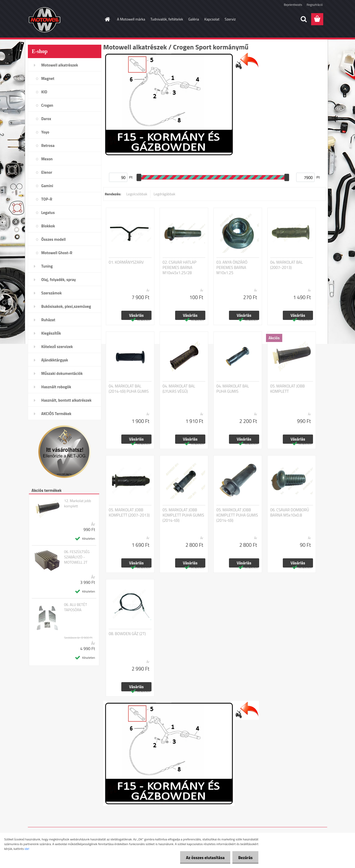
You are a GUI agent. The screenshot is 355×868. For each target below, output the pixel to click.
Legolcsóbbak (137, 194)
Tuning (47, 266)
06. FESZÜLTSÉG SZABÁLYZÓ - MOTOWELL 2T (77, 557)
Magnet (48, 78)
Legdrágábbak (165, 194)
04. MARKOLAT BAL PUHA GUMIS (233, 389)
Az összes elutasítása (203, 857)
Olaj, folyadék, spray (59, 280)
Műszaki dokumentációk (62, 373)
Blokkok (48, 226)
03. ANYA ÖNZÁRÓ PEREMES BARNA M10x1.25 (232, 268)
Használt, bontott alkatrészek (66, 400)
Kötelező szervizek (57, 347)
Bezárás (245, 857)
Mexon (47, 159)
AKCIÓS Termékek (56, 414)
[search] (304, 19)
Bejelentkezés (293, 5)
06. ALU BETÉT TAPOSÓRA (76, 607)
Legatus (48, 213)
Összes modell (53, 239)
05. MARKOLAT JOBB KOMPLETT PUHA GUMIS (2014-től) (183, 515)
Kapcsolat (212, 19)
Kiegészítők (51, 333)
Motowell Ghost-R (57, 253)
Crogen (47, 105)
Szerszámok (51, 293)
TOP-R (47, 199)
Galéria (194, 19)
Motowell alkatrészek (60, 65)
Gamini (47, 186)
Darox (46, 119)
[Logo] (64, 19)
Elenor (47, 172)
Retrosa (48, 145)
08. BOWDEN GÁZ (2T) (127, 634)
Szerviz (230, 19)
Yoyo (45, 132)
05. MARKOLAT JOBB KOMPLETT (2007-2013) (129, 513)
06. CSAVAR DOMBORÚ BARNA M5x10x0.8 (290, 513)
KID (44, 92)
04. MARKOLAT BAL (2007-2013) (286, 265)
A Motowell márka (131, 19)
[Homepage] (107, 19)
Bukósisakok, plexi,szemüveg (66, 306)
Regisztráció (315, 5)
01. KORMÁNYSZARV (126, 262)
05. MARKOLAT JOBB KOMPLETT (288, 389)
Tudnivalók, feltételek (167, 19)
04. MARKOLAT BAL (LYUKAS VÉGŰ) (179, 389)
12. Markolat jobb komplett (78, 503)
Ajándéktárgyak (55, 360)
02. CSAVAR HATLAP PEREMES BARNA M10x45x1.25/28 (179, 268)
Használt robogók (56, 387)
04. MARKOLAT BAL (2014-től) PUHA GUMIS (129, 389)
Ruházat (48, 320)
